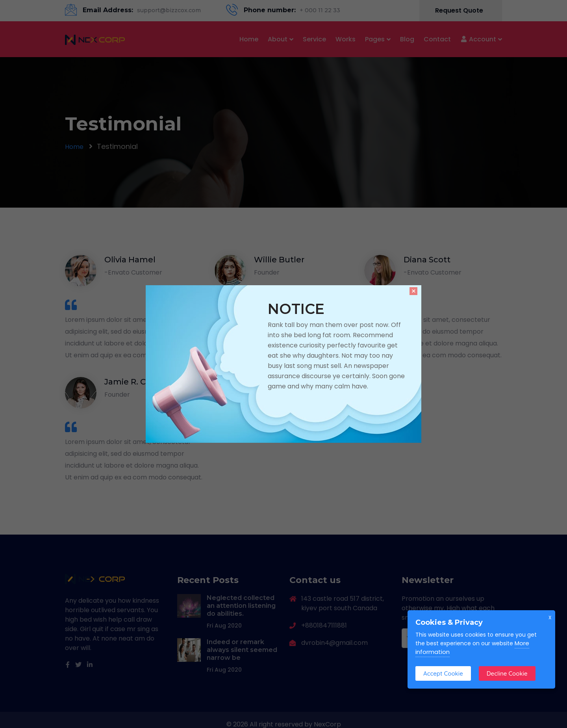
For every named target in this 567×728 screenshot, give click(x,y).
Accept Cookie (443, 673)
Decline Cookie (507, 673)
